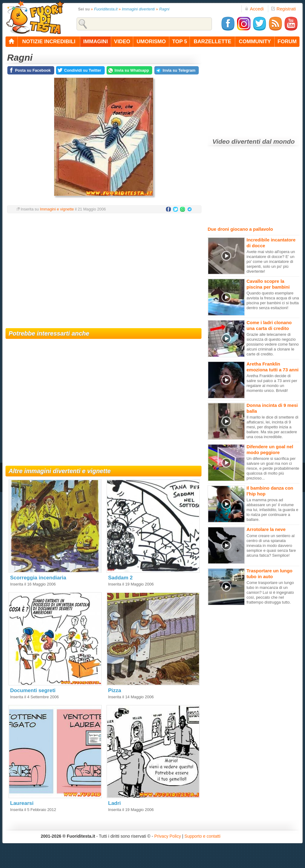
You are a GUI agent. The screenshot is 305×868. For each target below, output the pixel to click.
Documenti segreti (33, 690)
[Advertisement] (104, 267)
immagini (96, 42)
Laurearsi (22, 803)
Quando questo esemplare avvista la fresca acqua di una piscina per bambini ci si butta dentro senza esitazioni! (273, 300)
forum (287, 42)
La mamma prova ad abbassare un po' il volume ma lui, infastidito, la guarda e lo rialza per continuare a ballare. (272, 510)
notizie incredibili (49, 42)
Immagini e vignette (57, 209)
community (255, 42)
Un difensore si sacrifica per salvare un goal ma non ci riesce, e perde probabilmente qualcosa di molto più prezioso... (273, 468)
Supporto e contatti (202, 836)
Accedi (254, 9)
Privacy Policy (168, 836)
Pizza (115, 690)
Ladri (115, 803)
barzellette (213, 42)
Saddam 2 (120, 578)
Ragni (164, 9)
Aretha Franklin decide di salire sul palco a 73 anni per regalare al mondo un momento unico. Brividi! (272, 383)
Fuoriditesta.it (106, 9)
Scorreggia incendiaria (38, 578)
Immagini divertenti (138, 9)
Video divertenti (237, 141)
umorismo (151, 42)
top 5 (180, 42)
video (122, 42)
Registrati (284, 9)
